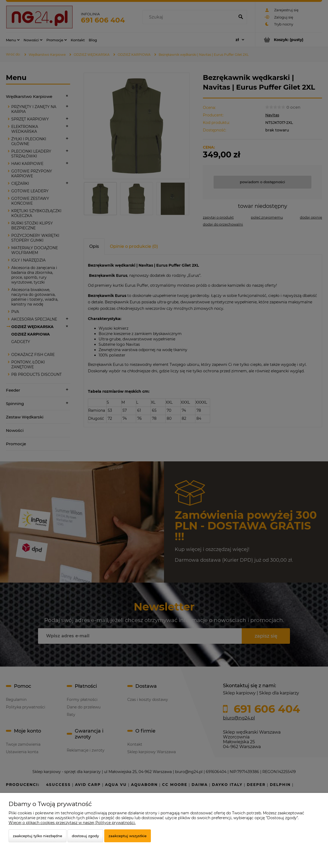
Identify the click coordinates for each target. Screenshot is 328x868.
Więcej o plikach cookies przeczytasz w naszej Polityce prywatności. (72, 823)
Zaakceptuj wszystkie (128, 836)
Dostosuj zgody (85, 836)
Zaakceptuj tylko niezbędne (38, 836)
